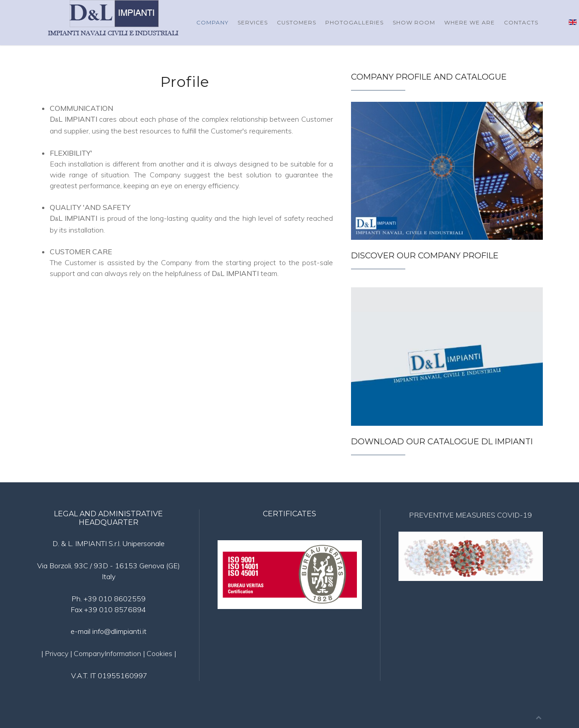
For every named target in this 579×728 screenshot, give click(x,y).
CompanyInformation (107, 653)
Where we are (470, 22)
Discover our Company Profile (425, 256)
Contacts (521, 22)
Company (212, 22)
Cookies (160, 653)
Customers (297, 22)
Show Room (414, 22)
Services (253, 22)
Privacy (57, 653)
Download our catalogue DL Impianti (442, 442)
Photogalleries (354, 22)
